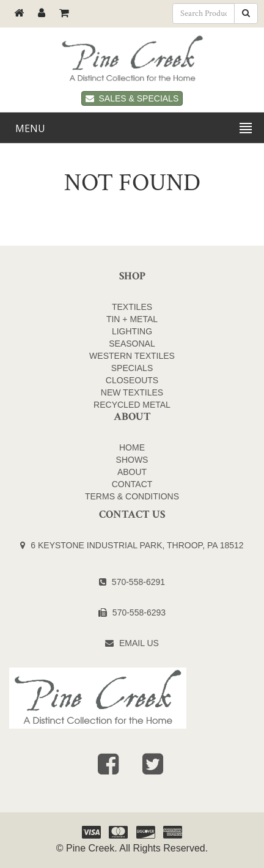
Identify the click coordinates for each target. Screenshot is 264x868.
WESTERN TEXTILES (132, 356)
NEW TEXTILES (132, 392)
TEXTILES (132, 307)
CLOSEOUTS (132, 380)
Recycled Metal (132, 405)
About (132, 472)
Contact (132, 484)
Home (132, 447)
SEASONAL (132, 344)
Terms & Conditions (132, 496)
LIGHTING (132, 331)
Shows (132, 460)
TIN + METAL (132, 319)
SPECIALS (132, 368)
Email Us (139, 643)
